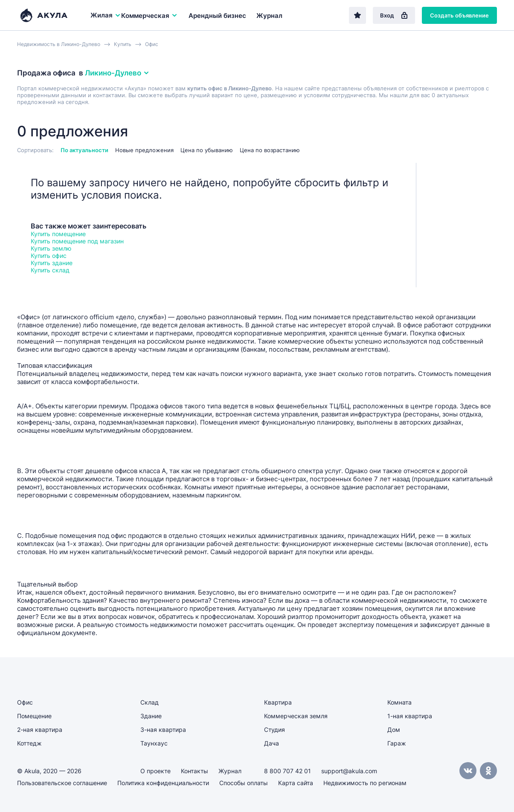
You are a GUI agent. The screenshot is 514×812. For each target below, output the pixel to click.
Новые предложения (144, 150)
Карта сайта (296, 783)
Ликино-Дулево (117, 73)
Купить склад (50, 270)
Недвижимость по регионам (365, 783)
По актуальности (84, 150)
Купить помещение (58, 234)
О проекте (155, 771)
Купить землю (51, 248)
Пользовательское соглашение (62, 783)
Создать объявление (459, 15)
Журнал (269, 16)
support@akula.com (349, 771)
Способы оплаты (244, 783)
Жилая (106, 15)
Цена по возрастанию (270, 150)
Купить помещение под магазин (77, 241)
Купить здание (52, 263)
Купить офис (49, 256)
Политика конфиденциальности (163, 783)
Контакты (195, 771)
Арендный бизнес (217, 16)
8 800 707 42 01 (287, 771)
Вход (394, 15)
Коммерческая (150, 16)
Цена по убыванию (207, 150)
